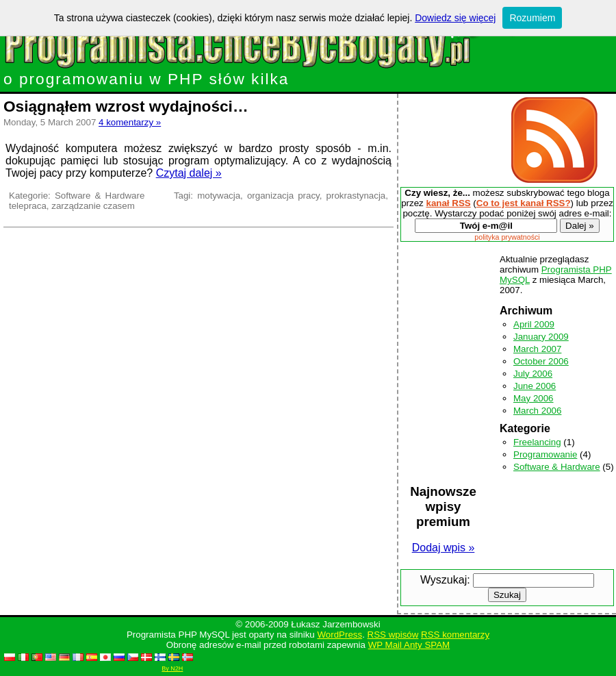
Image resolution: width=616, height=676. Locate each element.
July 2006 (533, 374)
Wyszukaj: (445, 580)
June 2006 (535, 386)
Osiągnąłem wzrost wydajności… (126, 106)
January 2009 (541, 337)
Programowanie (545, 454)
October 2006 (541, 361)
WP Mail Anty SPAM (409, 645)
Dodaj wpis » (444, 548)
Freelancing (537, 442)
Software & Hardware (100, 196)
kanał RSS (448, 203)
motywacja (219, 196)
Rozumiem (532, 18)
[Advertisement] (452, 140)
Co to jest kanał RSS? (524, 203)
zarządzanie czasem (93, 206)
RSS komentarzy (455, 635)
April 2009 (534, 324)
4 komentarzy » (130, 122)
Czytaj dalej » (189, 173)
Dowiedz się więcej (455, 18)
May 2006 (534, 398)
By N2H (172, 668)
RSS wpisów (393, 635)
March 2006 (537, 411)
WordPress (339, 635)
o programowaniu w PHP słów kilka (268, 72)
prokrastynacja (356, 196)
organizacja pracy (283, 196)
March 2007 (537, 349)
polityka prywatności (507, 237)
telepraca (28, 206)
